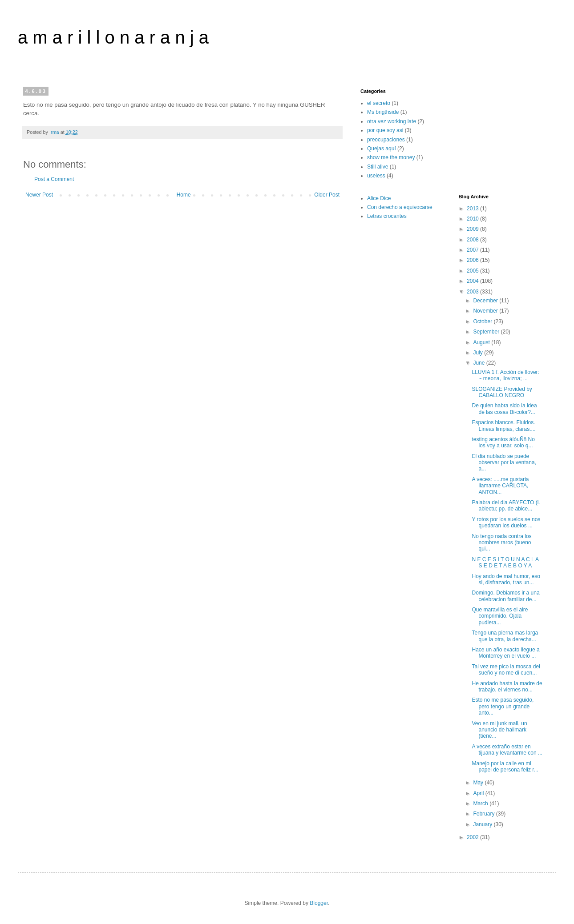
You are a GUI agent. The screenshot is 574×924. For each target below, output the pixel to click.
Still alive (378, 167)
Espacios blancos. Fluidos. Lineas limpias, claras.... (503, 426)
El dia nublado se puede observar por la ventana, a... (504, 463)
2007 (473, 250)
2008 (473, 240)
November (486, 311)
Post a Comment (54, 179)
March (481, 803)
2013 (473, 209)
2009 (473, 229)
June (479, 363)
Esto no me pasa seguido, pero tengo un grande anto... (503, 706)
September (487, 332)
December (486, 301)
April (479, 793)
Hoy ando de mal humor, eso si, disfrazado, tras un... (506, 579)
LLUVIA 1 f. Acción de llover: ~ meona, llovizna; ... (505, 375)
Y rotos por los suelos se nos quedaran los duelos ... (506, 522)
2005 (473, 271)
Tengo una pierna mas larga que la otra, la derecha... (505, 636)
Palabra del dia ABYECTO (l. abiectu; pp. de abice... (506, 506)
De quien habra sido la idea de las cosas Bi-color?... (504, 409)
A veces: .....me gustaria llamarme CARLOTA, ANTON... (500, 486)
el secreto (379, 103)
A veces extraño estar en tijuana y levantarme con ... (507, 750)
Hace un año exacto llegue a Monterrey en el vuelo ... (505, 653)
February (484, 814)
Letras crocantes (387, 216)
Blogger (319, 903)
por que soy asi (385, 130)
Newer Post (39, 195)
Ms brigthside (383, 112)
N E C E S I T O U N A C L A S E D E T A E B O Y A (505, 562)
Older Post (327, 195)
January (483, 824)
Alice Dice (379, 198)
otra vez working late (392, 121)
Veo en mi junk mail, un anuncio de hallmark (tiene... (499, 730)
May (479, 783)
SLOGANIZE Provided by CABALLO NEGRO (502, 392)
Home (184, 195)
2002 (473, 837)
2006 (473, 260)
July (479, 353)
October (483, 321)
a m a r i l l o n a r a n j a (113, 37)
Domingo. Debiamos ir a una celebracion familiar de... (505, 596)
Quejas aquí (382, 149)
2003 (473, 292)
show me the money (391, 157)
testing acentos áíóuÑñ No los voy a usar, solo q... (503, 442)
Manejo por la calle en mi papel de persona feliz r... (505, 767)
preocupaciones (386, 140)
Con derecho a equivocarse (400, 207)
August (482, 342)
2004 (473, 281)
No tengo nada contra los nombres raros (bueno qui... (501, 543)
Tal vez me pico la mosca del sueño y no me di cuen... (506, 670)
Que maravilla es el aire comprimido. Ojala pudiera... (500, 616)
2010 (473, 219)
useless (376, 176)
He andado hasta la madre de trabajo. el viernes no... (507, 687)
